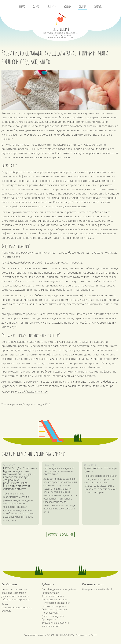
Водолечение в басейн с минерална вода (56, 624)
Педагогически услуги (54, 606)
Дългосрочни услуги (53, 616)
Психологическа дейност (56, 603)
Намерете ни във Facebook (97, 589)
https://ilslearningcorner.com (32, 392)
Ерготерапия (49, 619)
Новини (68, 6)
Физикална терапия (53, 596)
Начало (22, 6)
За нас (36, 6)
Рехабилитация (50, 593)
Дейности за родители (54, 609)
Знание (82, 6)
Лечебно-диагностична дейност (60, 589)
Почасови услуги (51, 613)
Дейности (52, 6)
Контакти (98, 6)
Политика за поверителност (17, 608)
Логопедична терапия (54, 599)
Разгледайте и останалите (61, 534)
